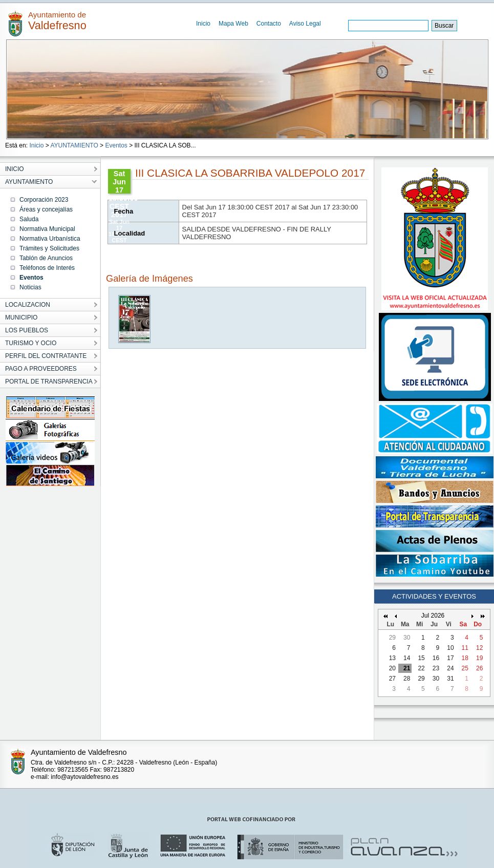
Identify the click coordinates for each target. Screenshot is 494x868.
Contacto (269, 24)
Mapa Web (233, 24)
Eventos (116, 145)
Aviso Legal (305, 24)
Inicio (203, 24)
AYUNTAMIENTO (74, 145)
